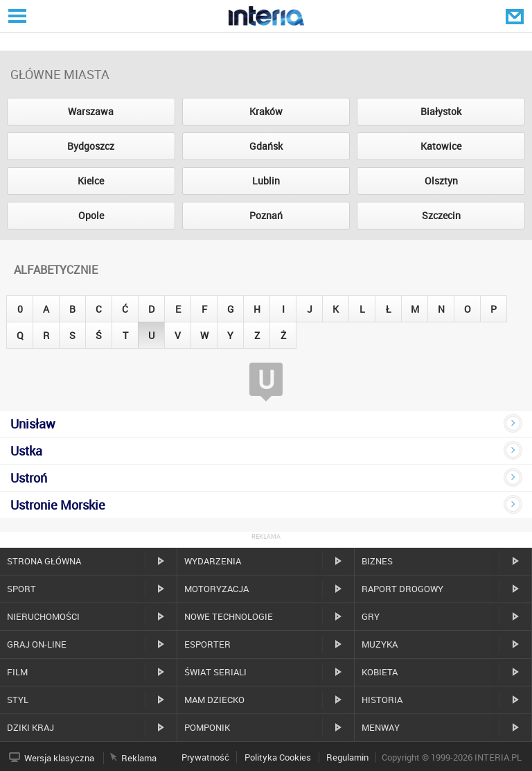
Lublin (266, 181)
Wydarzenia (213, 561)
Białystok (441, 111)
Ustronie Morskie (58, 505)
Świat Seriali (215, 672)
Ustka (26, 451)
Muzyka (380, 644)
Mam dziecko (214, 700)
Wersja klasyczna (59, 758)
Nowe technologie (229, 616)
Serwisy (16, 16)
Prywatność (205, 757)
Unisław (33, 424)
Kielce (91, 181)
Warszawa (91, 111)
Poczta (516, 16)
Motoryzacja (216, 589)
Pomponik (207, 727)
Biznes (377, 561)
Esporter (207, 644)
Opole (91, 215)
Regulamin (347, 757)
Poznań (266, 215)
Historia (382, 700)
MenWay (381, 727)
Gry (371, 616)
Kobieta (380, 672)
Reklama (139, 758)
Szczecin (441, 215)
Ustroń (29, 478)
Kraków (266, 111)
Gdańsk (266, 146)
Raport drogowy (402, 589)
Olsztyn (441, 181)
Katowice (441, 146)
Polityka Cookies (278, 757)
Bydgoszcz (91, 146)
